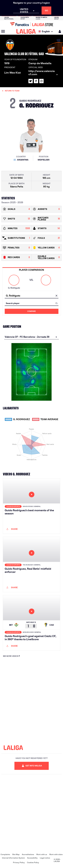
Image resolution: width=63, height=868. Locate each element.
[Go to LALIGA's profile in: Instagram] (41, 81)
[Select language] (46, 31)
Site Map (16, 854)
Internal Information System (13, 858)
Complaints (5, 854)
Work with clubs (56, 854)
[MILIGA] (59, 31)
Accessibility (32, 858)
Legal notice (45, 858)
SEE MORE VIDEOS (12, 656)
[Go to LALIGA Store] (31, 24)
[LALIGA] (26, 31)
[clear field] (57, 296)
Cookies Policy (33, 862)
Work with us (42, 854)
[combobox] (32, 296)
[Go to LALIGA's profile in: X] (31, 81)
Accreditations (28, 854)
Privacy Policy (19, 862)
